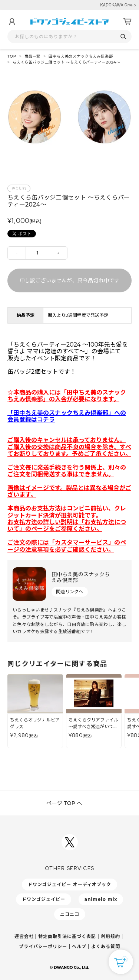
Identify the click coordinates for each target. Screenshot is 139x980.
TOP (12, 56)
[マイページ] (12, 22)
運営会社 (24, 936)
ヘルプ (79, 946)
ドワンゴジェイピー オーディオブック (69, 884)
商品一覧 (32, 56)
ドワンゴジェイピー (44, 899)
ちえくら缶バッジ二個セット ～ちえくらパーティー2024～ (66, 62)
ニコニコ (70, 914)
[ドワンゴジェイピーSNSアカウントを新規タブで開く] (70, 842)
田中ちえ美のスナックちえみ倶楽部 (81, 56)
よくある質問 (106, 946)
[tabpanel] (69, 119)
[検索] (123, 37)
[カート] (127, 22)
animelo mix (101, 899)
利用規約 (110, 936)
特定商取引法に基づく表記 (67, 936)
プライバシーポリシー (43, 946)
